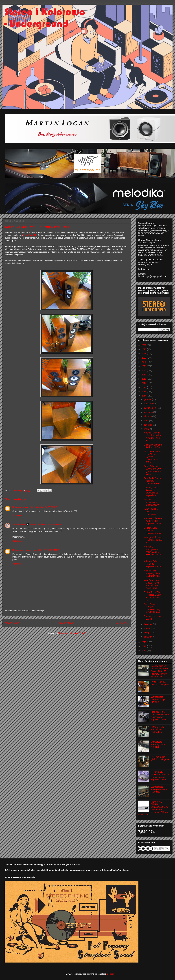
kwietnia (148, 624)
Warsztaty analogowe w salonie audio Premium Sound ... (152, 552)
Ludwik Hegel (19, 524)
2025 (144, 349)
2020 (144, 370)
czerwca (148, 425)
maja (147, 429)
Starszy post (122, 623)
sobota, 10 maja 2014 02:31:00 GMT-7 (47, 524)
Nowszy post (12, 623)
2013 (144, 642)
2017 (144, 383)
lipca (147, 421)
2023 (144, 358)
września (149, 412)
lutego (147, 633)
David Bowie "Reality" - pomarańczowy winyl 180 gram (152, 608)
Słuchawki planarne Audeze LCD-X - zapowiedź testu (153, 521)
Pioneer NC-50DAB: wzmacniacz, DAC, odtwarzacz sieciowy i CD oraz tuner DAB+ (154, 808)
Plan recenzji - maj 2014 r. (152, 617)
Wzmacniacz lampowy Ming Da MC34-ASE (152, 573)
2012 (144, 646)
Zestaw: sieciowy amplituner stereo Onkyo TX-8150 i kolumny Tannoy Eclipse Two (159, 671)
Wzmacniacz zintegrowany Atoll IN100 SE (160, 789)
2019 (144, 375)
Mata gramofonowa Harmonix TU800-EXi (153, 540)
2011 (144, 650)
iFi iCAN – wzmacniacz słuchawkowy (151, 502)
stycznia (148, 637)
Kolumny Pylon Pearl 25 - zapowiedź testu (152, 564)
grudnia (148, 399)
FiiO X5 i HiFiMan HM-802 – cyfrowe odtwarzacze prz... (152, 457)
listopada (149, 404)
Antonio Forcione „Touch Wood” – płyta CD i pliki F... (152, 437)
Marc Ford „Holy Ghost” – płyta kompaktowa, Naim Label (151, 584)
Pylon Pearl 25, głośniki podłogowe (151, 512)
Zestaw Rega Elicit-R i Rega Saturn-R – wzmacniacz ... (153, 596)
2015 (144, 392)
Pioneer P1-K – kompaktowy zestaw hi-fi (158, 730)
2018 (144, 379)
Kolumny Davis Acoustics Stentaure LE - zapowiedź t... (152, 491)
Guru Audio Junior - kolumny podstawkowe (153, 481)
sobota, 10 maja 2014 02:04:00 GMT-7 (40, 507)
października (150, 408)
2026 (144, 345)
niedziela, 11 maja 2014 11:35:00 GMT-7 (41, 550)
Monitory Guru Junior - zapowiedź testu (152, 530)
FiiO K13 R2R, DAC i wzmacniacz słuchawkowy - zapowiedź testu (160, 716)
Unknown (17, 507)
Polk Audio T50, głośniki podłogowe (160, 758)
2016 (144, 387)
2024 (144, 353)
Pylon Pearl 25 (30, 235)
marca (147, 628)
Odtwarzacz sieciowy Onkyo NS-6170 (159, 744)
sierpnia (148, 416)
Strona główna (67, 623)
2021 (144, 366)
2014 (144, 396)
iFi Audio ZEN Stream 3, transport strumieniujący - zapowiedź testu (160, 776)
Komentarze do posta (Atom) (72, 633)
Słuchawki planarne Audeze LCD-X (153, 446)
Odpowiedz (17, 515)
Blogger (110, 974)
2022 (144, 362)
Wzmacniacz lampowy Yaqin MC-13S (158, 700)
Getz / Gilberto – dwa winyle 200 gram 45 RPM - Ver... (152, 470)
